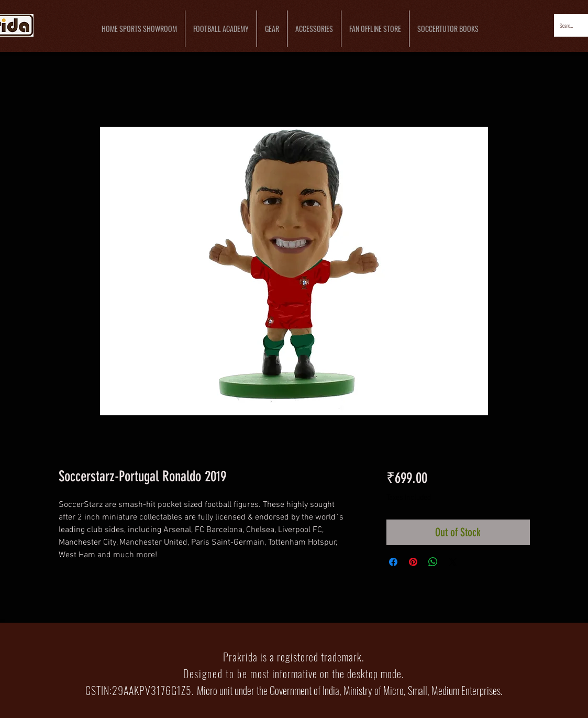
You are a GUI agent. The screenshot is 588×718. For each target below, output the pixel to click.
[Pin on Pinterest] (413, 562)
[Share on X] (453, 562)
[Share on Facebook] (393, 562)
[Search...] (567, 25)
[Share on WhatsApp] (433, 562)
